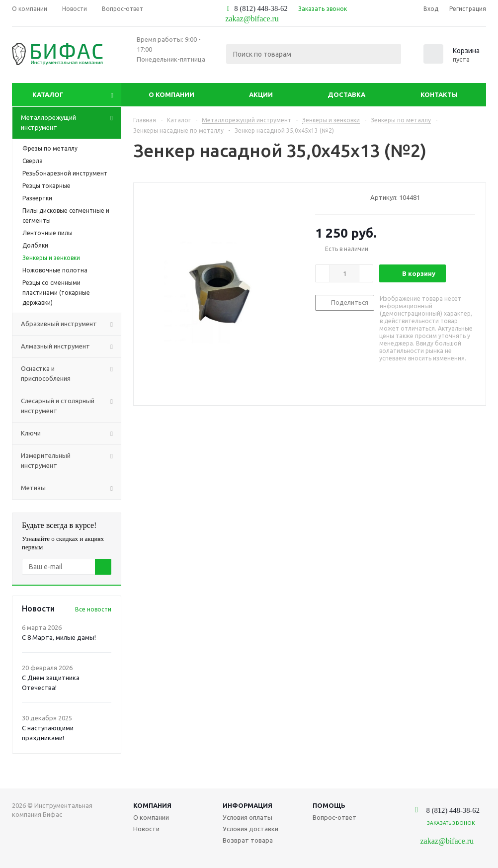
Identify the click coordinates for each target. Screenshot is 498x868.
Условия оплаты (248, 817)
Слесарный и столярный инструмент (71, 406)
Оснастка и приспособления (71, 374)
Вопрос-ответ (334, 817)
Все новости (93, 609)
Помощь (329, 805)
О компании (171, 94)
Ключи (71, 434)
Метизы (71, 488)
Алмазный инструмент (71, 347)
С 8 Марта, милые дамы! (59, 637)
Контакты (439, 94)
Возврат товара (248, 840)
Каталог (48, 94)
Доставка (346, 94)
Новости (146, 829)
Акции (261, 94)
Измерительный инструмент (71, 461)
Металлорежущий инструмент (71, 123)
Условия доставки (250, 829)
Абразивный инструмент (71, 324)
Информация (248, 805)
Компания (152, 805)
